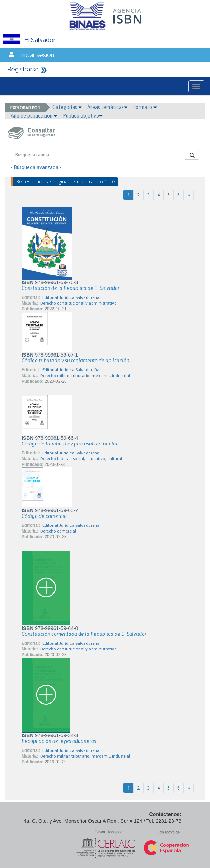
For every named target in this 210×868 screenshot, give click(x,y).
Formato (145, 107)
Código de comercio (44, 516)
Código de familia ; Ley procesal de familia (69, 444)
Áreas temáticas (107, 107)
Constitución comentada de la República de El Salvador (84, 634)
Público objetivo (83, 116)
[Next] (189, 195)
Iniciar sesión (37, 55)
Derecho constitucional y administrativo (78, 303)
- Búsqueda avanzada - (36, 167)
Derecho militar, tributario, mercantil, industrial (85, 376)
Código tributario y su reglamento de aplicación (75, 361)
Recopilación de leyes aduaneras (59, 741)
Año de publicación (34, 116)
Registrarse (23, 69)
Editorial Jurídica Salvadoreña (71, 297)
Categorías (67, 107)
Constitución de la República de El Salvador (71, 288)
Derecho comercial (58, 531)
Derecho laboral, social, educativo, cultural (81, 459)
